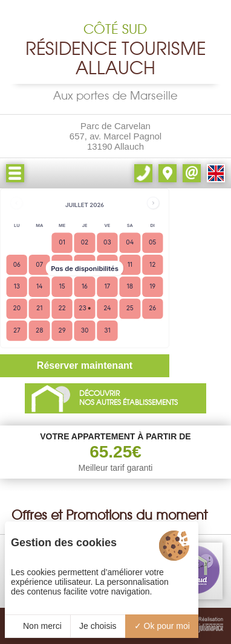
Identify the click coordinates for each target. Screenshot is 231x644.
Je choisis (98, 626)
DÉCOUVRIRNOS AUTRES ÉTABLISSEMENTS (129, 398)
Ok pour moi (162, 626)
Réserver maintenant (85, 365)
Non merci (37, 626)
